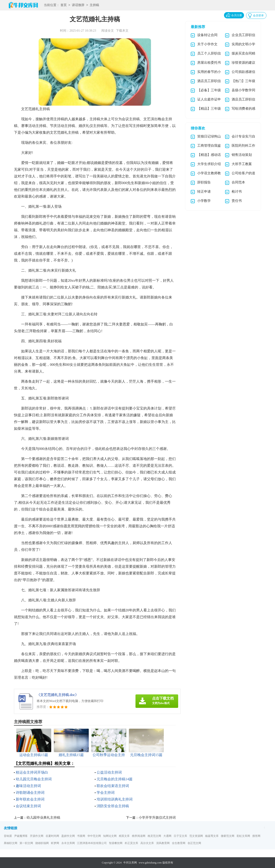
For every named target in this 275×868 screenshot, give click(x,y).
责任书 (237, 201)
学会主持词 (106, 793)
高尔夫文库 (147, 843)
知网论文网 (110, 836)
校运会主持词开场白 (32, 772)
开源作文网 (37, 836)
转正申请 (204, 192)
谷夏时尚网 (52, 836)
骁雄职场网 (42, 843)
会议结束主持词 (28, 806)
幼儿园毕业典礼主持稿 (43, 818)
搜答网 (256, 836)
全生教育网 (179, 843)
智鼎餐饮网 (116, 843)
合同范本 (238, 182)
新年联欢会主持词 (30, 799)
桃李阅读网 (139, 836)
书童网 (81, 836)
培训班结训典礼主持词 (115, 799)
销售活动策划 (242, 155)
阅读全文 (108, 31)
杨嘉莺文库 (212, 836)
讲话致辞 (78, 5)
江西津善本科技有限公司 (92, 843)
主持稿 (94, 5)
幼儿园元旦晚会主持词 (34, 779)
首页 (64, 5)
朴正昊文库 (131, 843)
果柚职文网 (11, 843)
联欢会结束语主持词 (113, 786)
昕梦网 (55, 843)
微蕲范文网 (228, 836)
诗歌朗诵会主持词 (30, 793)
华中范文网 (94, 836)
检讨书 (237, 192)
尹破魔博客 (21, 836)
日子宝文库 (180, 836)
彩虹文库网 (243, 836)
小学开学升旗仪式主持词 (157, 818)
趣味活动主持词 (28, 786)
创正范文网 (194, 843)
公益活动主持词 (109, 772)
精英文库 (124, 836)
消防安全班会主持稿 (113, 806)
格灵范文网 (154, 836)
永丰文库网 (68, 843)
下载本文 (122, 31)
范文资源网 (196, 836)
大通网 (167, 836)
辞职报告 (204, 182)
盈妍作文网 (68, 836)
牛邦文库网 (130, 863)
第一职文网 (26, 843)
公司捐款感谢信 (243, 72)
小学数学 (204, 201)
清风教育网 (163, 843)
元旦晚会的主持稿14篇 (115, 779)
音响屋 (8, 836)
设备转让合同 (207, 35)
